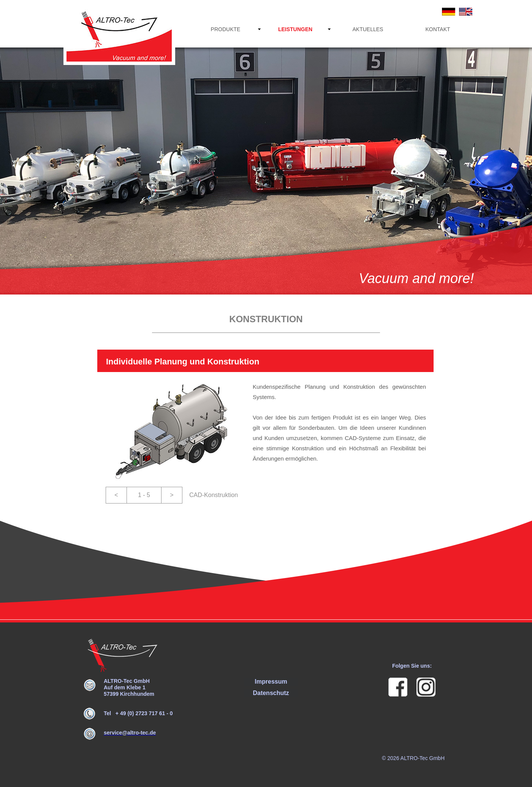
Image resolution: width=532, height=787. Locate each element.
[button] (116, 495)
